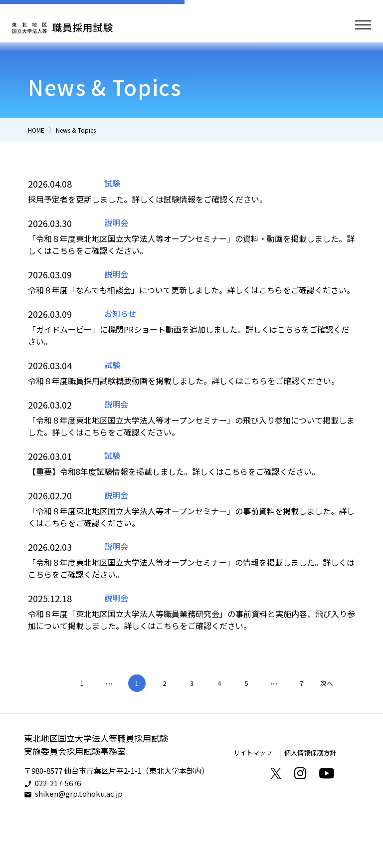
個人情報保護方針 (306, 803)
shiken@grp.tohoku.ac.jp (79, 845)
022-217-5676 (58, 834)
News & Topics (88, 129)
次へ (327, 733)
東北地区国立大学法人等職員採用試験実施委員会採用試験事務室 (100, 796)
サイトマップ (242, 803)
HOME (39, 129)
